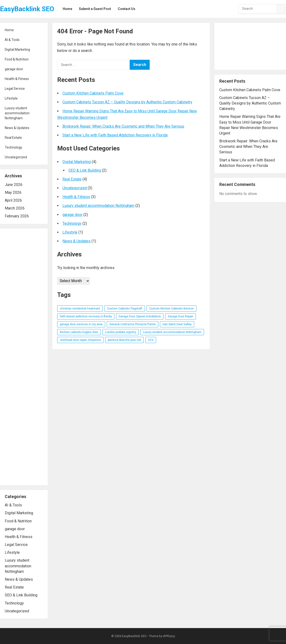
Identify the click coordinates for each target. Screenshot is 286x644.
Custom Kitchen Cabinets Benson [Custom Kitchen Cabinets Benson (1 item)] (171, 309)
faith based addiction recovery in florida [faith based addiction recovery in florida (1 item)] (86, 316)
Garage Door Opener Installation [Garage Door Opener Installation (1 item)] (140, 316)
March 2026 (15, 208)
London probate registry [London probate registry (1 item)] (121, 332)
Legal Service (15, 89)
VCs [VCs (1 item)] (151, 340)
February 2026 (17, 216)
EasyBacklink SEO (27, 9)
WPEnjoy (169, 636)
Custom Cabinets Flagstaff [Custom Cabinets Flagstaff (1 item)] (125, 309)
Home (9, 30)
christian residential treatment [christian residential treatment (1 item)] (80, 309)
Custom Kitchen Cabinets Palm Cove (93, 93)
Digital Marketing (17, 50)
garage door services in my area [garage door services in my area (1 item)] (81, 324)
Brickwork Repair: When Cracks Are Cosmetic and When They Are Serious (123, 126)
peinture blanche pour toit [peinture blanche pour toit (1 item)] (124, 340)
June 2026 (14, 185)
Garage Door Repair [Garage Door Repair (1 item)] (181, 316)
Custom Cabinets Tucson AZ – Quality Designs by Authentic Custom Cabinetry (127, 102)
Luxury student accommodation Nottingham (17, 113)
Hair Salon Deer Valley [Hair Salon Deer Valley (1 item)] (177, 324)
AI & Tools (12, 40)
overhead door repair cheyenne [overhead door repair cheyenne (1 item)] (80, 340)
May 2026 (13, 192)
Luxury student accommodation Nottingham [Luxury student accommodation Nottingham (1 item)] (172, 332)
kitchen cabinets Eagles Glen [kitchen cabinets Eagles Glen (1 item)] (79, 332)
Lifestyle (11, 98)
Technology (13, 147)
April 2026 (13, 200)
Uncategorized (16, 157)
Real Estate (13, 138)
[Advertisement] (24, 357)
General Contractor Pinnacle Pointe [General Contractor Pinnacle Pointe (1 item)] (133, 324)
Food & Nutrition (17, 59)
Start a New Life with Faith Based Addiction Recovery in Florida (115, 135)
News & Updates (17, 128)
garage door (14, 69)
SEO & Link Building (21, 595)
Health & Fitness (17, 79)
